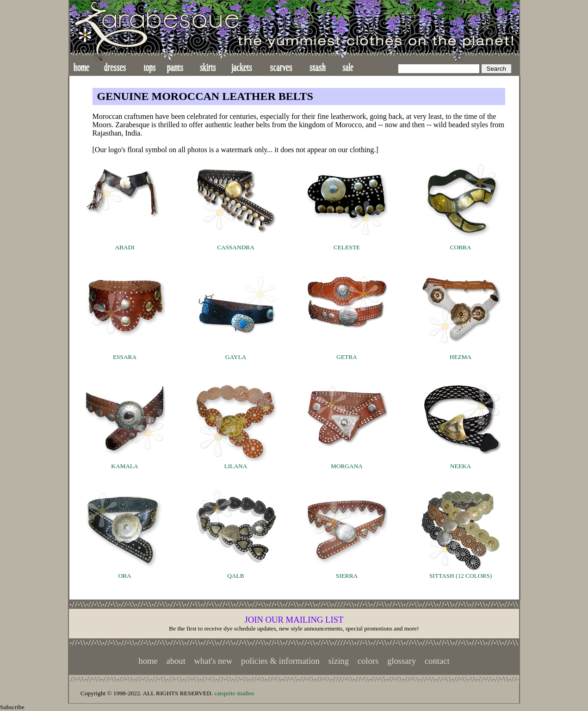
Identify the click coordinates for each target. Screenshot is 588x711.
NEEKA (461, 466)
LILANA (236, 466)
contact (437, 661)
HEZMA (461, 357)
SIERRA (347, 576)
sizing (338, 661)
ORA (124, 576)
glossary (402, 661)
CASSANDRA (236, 247)
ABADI (124, 247)
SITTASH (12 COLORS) (461, 576)
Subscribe (12, 707)
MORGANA (347, 466)
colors (368, 661)
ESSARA (125, 357)
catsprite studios (234, 693)
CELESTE (347, 247)
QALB (235, 576)
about (176, 661)
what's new (214, 661)
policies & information (280, 661)
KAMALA (125, 466)
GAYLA (236, 357)
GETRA (347, 357)
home (148, 661)
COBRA (461, 247)
